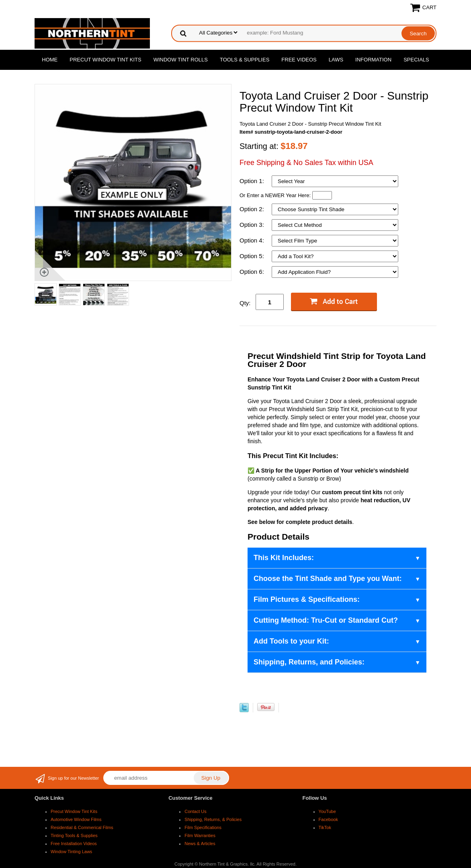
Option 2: (253, 209)
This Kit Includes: (284, 558)
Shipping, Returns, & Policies (213, 819)
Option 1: (253, 181)
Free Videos (299, 60)
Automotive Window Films (76, 819)
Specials (416, 60)
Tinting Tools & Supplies (74, 835)
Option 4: (253, 240)
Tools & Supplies (245, 60)
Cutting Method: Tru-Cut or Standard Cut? (326, 620)
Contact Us (195, 811)
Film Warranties (200, 835)
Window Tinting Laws (71, 852)
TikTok (325, 827)
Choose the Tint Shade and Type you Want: (328, 579)
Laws (336, 60)
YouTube (327, 811)
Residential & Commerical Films (82, 827)
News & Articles (200, 844)
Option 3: (253, 225)
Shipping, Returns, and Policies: (309, 662)
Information (373, 60)
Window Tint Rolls (181, 60)
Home (50, 60)
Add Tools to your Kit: (291, 641)
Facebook (328, 819)
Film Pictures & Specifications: (307, 599)
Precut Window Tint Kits (105, 60)
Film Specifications (203, 827)
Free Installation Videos (74, 844)
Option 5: (253, 256)
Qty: (245, 303)
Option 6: (253, 272)
